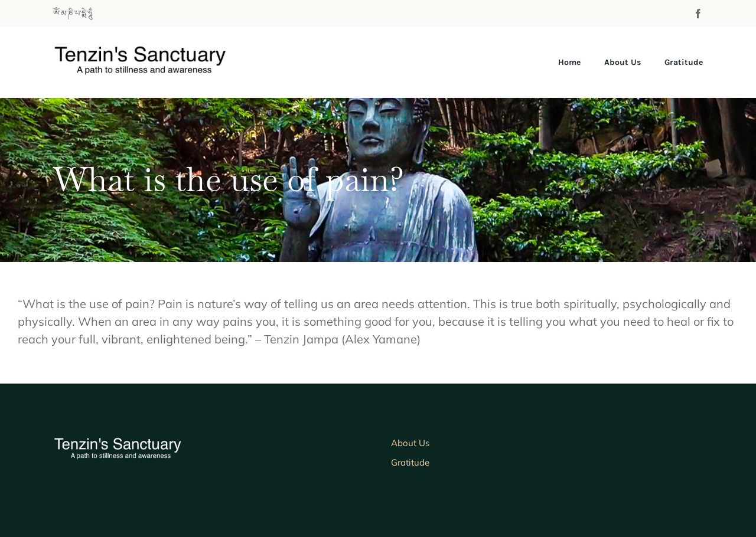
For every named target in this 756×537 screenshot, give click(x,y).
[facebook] (698, 14)
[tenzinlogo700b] (153, 50)
